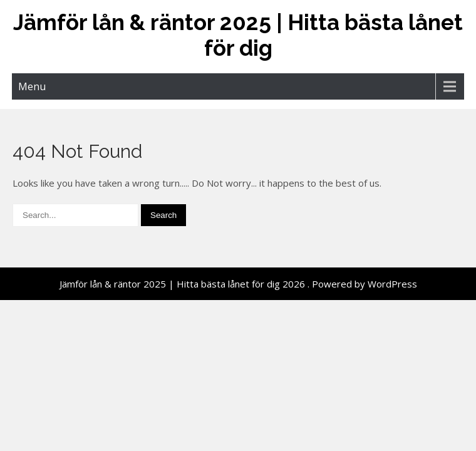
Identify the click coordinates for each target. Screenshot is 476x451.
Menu (32, 86)
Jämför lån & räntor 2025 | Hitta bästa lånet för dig (238, 35)
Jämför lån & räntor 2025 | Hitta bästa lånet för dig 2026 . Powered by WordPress (238, 284)
